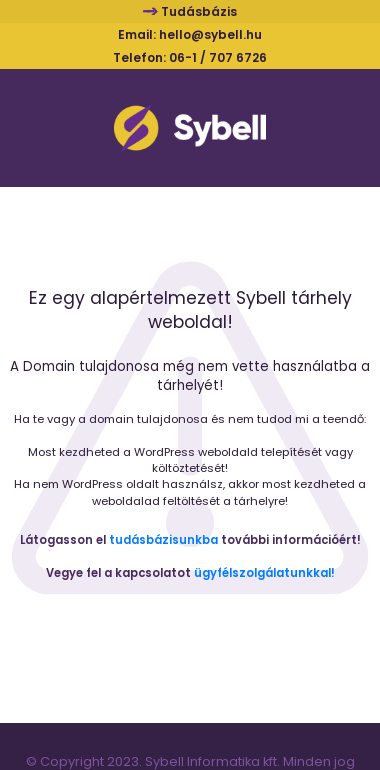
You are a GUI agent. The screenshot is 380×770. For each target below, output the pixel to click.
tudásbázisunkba (163, 540)
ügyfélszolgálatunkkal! (264, 573)
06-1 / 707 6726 (218, 57)
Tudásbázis (199, 11)
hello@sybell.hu (210, 34)
